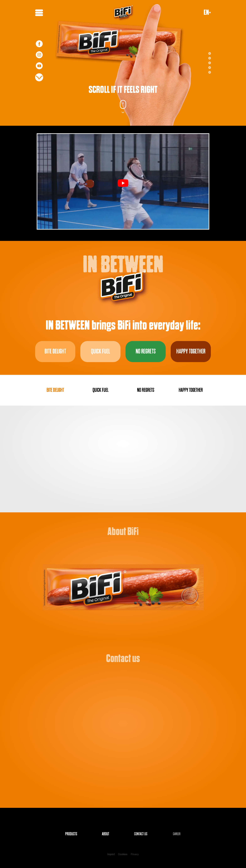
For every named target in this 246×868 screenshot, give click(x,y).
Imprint (111, 854)
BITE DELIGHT (55, 390)
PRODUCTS (71, 834)
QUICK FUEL (100, 390)
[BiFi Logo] (123, 13)
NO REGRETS (146, 390)
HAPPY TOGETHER (191, 390)
